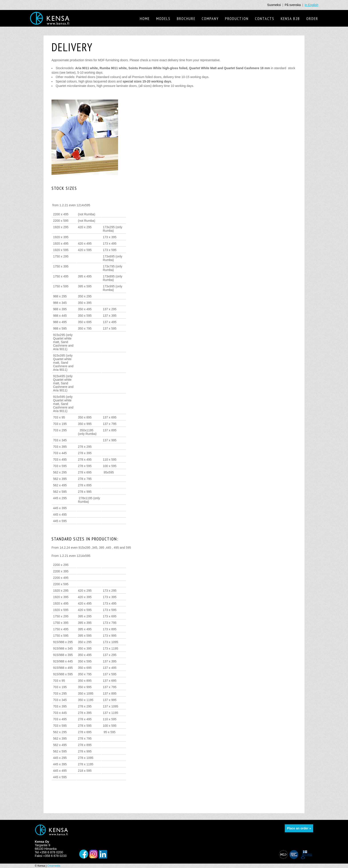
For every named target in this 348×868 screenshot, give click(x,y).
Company (210, 19)
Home (145, 19)
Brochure (186, 19)
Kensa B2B (290, 19)
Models (163, 19)
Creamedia (54, 866)
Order (312, 19)
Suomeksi (274, 5)
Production (237, 19)
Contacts (265, 19)
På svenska (293, 5)
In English (311, 5)
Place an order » (299, 828)
